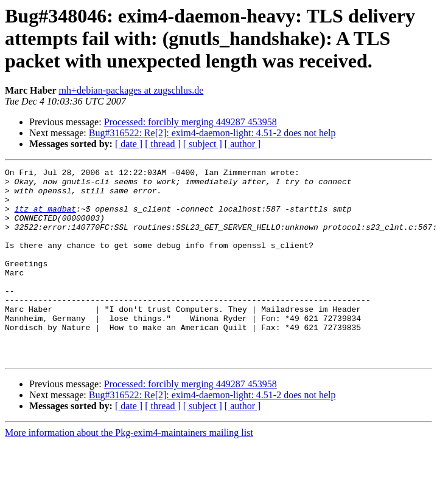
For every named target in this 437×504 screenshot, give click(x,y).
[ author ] (243, 144)
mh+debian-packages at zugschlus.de (131, 90)
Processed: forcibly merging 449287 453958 (191, 122)
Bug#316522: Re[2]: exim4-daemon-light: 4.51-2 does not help (212, 133)
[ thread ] (163, 144)
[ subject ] (203, 144)
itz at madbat (45, 218)
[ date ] (129, 144)
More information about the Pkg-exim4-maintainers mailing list (129, 471)
